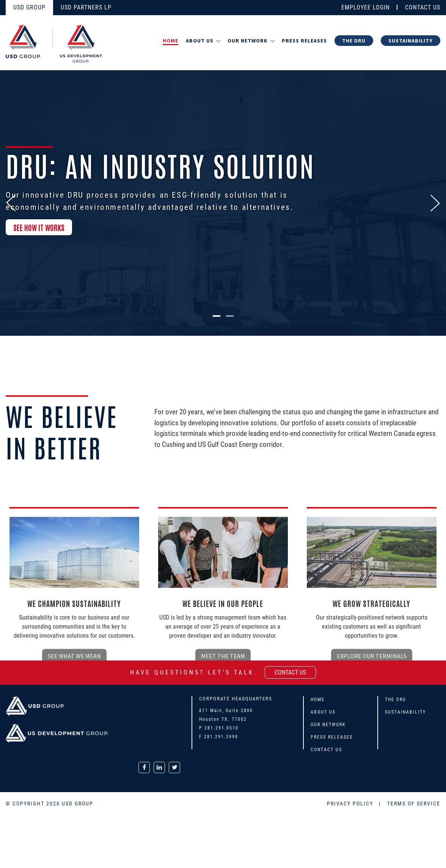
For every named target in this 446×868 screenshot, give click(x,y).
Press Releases (304, 41)
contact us (290, 672)
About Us (200, 41)
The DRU (354, 41)
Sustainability (411, 41)
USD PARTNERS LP (86, 7)
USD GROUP (29, 7)
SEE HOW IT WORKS (39, 229)
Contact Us (326, 750)
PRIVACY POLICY (351, 804)
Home (170, 41)
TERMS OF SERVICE (414, 804)
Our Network (248, 41)
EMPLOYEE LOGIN (366, 7)
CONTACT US (423, 7)
